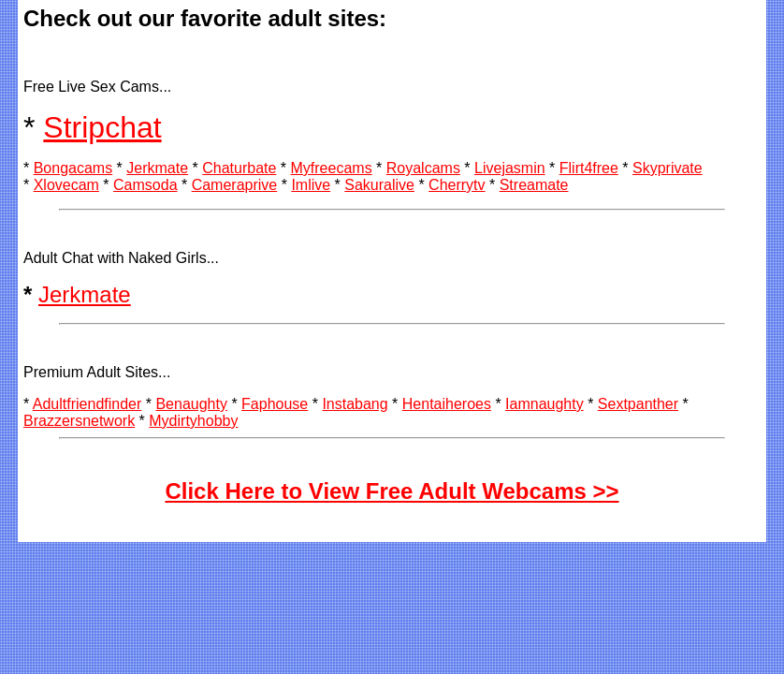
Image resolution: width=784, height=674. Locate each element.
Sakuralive (379, 185)
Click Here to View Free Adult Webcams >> (392, 491)
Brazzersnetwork (79, 421)
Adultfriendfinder (87, 404)
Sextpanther (638, 404)
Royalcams (423, 168)
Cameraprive (235, 185)
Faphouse (275, 404)
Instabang (355, 404)
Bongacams (73, 168)
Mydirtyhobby (193, 421)
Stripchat (102, 127)
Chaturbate (239, 168)
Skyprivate (668, 168)
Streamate (534, 185)
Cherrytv (457, 185)
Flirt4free (589, 168)
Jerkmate (157, 168)
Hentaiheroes (447, 404)
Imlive (311, 185)
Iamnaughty (544, 404)
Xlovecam (66, 185)
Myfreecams (332, 168)
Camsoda (145, 185)
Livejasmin (510, 168)
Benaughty (191, 404)
